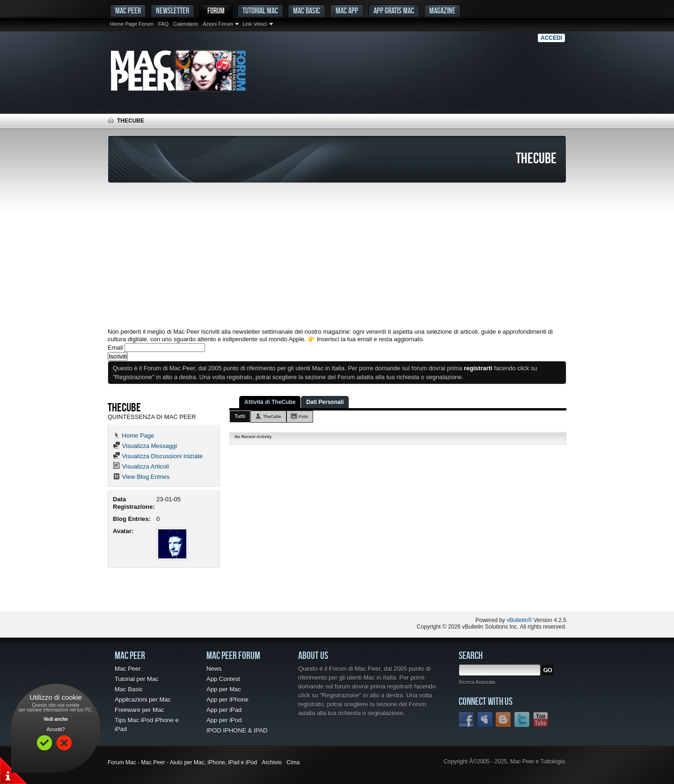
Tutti (240, 416)
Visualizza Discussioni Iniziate (158, 456)
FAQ (163, 24)
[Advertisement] (337, 256)
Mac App (347, 11)
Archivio (272, 762)
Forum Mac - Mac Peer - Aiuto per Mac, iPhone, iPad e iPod (182, 762)
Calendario (186, 24)
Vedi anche (56, 719)
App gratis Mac (394, 11)
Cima (293, 762)
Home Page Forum (132, 24)
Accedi (551, 38)
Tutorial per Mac (136, 679)
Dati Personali (325, 402)
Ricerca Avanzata (477, 682)
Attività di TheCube (270, 402)
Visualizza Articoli (141, 466)
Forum (216, 11)
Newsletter (172, 11)
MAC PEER (128, 11)
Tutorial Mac (260, 11)
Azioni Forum (218, 24)
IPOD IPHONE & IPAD (237, 730)
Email (115, 348)
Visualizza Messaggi (145, 446)
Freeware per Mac (139, 710)
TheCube (272, 417)
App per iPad (224, 710)
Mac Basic (307, 11)
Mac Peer (128, 669)
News (214, 669)
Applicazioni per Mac (143, 700)
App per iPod (224, 720)
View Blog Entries (141, 477)
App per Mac (224, 689)
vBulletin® (519, 620)
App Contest (223, 679)
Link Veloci (255, 24)
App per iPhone (227, 700)
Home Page (133, 436)
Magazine (442, 11)
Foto (304, 417)
